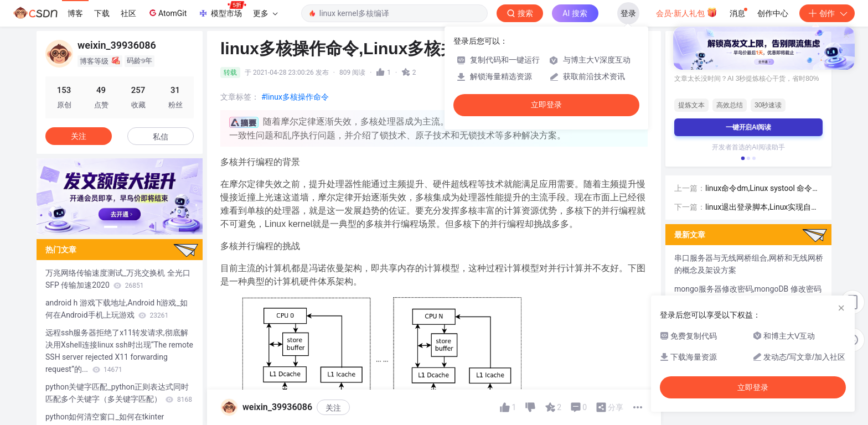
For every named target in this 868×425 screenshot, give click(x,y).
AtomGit (167, 13)
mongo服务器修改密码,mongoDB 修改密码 (748, 289)
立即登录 (546, 105)
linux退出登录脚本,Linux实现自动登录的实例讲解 (762, 208)
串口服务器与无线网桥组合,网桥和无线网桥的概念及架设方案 (749, 264)
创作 (827, 13)
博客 (75, 13)
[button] (111, 227)
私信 (161, 137)
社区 (128, 13)
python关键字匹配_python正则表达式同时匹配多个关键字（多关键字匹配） (119, 393)
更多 (265, 13)
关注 (333, 408)
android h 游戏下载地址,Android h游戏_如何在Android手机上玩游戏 (117, 309)
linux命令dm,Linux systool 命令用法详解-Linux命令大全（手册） (763, 189)
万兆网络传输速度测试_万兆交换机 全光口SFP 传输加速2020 (118, 279)
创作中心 (773, 13)
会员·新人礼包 (687, 12)
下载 (102, 13)
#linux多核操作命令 (295, 97)
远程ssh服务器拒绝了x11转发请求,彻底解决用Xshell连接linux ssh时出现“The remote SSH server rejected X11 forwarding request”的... (119, 351)
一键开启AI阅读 (748, 127)
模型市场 (222, 10)
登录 (628, 13)
